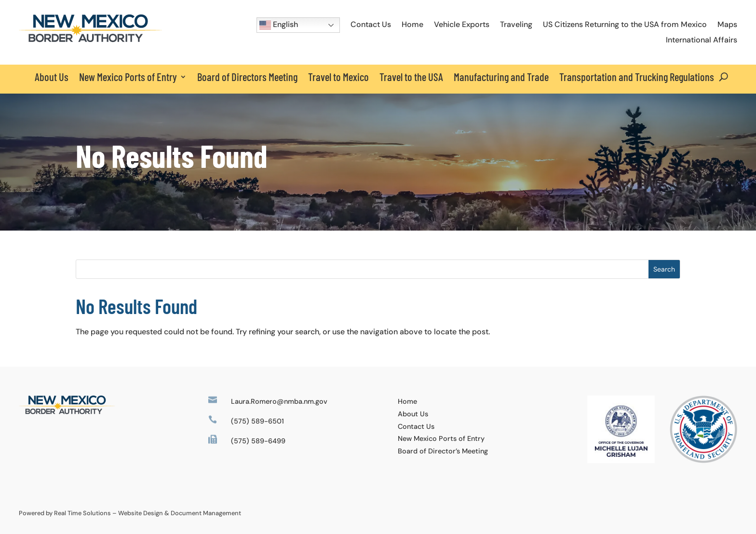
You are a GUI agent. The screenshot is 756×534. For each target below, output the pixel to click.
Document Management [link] (206, 513)
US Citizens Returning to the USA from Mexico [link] (625, 24)
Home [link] (412, 24)
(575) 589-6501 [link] (257, 421)
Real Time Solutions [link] (82, 513)
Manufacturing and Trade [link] (501, 77)
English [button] (279, 25)
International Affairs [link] (702, 40)
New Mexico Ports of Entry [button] (128, 77)
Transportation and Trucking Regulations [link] (637, 77)
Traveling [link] (516, 24)
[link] (90, 40)
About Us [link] (52, 77)
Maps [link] (727, 24)
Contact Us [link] (371, 24)
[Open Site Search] (723, 77)
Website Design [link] (141, 513)
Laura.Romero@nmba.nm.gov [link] (279, 401)
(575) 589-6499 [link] (258, 441)
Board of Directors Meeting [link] (247, 77)
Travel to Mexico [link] (338, 77)
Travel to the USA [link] (411, 77)
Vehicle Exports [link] (462, 24)
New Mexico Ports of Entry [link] (441, 438)
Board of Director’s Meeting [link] (443, 451)
